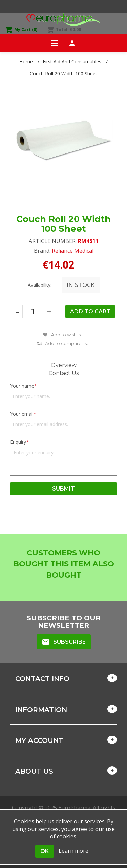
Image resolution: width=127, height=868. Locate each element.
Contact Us (64, 373)
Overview (64, 365)
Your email (22, 414)
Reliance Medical (73, 251)
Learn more (73, 851)
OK (45, 851)
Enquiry (18, 442)
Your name (22, 386)
